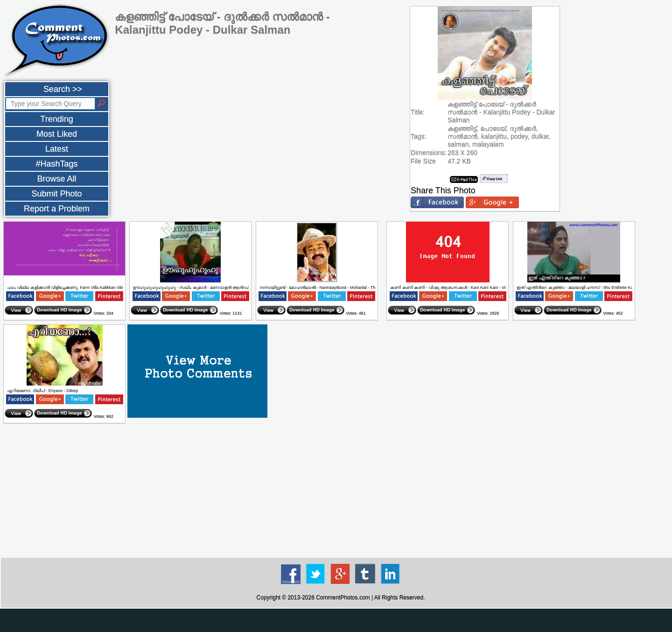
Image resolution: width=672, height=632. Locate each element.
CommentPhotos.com (343, 597)
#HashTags (56, 164)
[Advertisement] (341, 491)
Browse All (56, 179)
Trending (56, 119)
